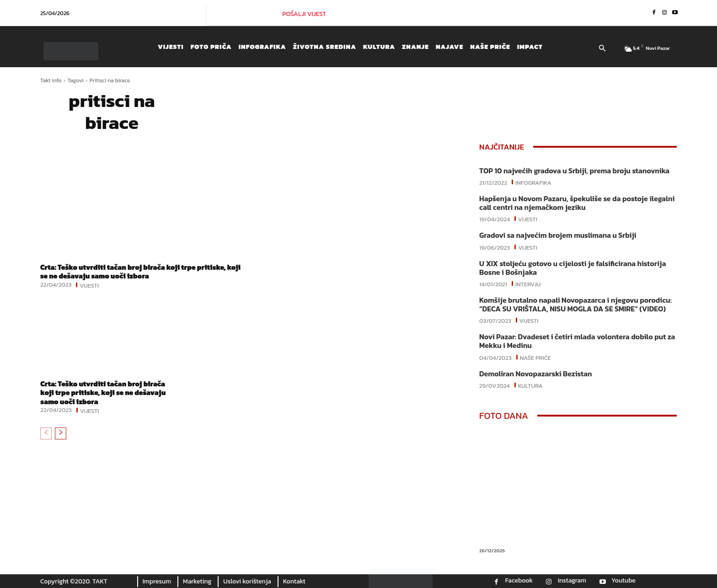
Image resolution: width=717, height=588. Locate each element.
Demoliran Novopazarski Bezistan (535, 374)
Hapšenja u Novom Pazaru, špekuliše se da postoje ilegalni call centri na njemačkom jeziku (577, 203)
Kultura (530, 385)
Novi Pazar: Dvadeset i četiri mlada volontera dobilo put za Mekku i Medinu (577, 341)
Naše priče (535, 357)
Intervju (528, 283)
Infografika (533, 182)
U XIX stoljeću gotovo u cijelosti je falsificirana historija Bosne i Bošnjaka (573, 268)
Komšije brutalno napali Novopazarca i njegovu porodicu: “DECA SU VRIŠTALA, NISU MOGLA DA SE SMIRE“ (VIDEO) (575, 304)
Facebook (519, 581)
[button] (602, 49)
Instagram (572, 581)
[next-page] (61, 433)
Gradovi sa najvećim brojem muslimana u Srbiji (558, 235)
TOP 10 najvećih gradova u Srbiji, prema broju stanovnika (574, 171)
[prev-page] (46, 433)
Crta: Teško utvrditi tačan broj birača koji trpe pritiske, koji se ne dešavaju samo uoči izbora (137, 271)
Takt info (51, 80)
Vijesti (89, 284)
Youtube (623, 581)
